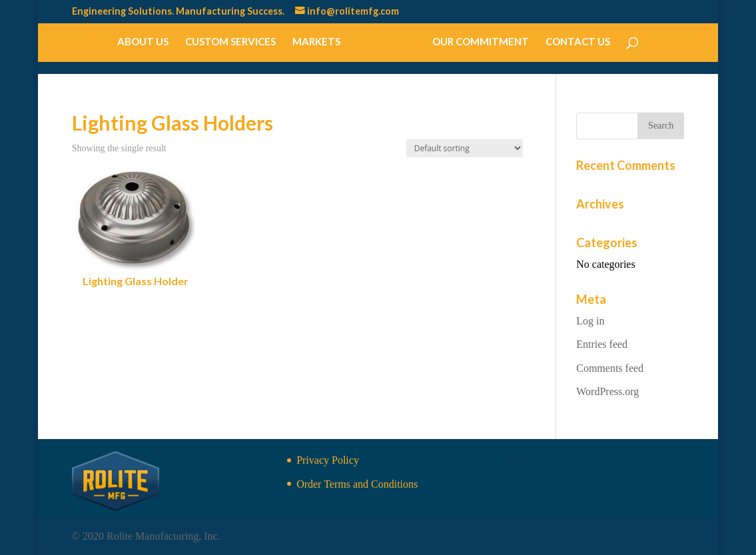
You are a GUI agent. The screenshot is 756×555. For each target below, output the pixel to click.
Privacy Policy (328, 460)
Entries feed (602, 344)
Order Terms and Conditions (357, 484)
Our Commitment (480, 42)
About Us (144, 42)
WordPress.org (607, 391)
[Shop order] (465, 148)
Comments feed (610, 368)
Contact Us (577, 42)
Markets (317, 42)
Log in (590, 321)
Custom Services (231, 42)
